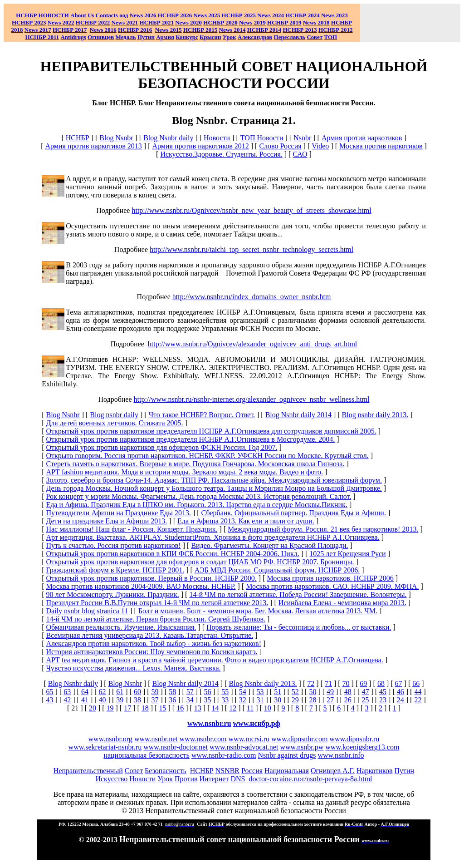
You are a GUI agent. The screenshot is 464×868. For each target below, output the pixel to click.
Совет (134, 771)
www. (257, 723)
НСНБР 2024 (302, 15)
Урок (230, 37)
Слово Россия (280, 146)
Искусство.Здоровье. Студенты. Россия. (221, 154)
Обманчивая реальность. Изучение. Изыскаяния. (121, 627)
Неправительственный (88, 771)
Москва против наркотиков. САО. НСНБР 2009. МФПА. (332, 586)
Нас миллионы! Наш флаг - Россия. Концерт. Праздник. (132, 529)
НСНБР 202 (175, 15)
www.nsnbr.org (110, 739)
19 (110, 708)
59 (155, 692)
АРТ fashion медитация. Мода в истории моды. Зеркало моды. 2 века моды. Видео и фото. (184, 472)
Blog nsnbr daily (114, 415)
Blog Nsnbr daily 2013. (263, 683)
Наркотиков (374, 771)
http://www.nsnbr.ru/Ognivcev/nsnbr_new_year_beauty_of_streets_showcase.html (251, 210)
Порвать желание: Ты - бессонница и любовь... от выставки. (299, 627)
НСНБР (78, 138)
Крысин (210, 37)
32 (243, 700)
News (264, 15)
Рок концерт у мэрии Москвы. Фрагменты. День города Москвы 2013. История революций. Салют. (198, 496)
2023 (335, 15)
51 (278, 692)
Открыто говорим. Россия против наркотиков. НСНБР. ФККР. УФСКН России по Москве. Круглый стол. (207, 456)
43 (50, 700)
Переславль (290, 37)
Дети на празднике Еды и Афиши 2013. (106, 521)
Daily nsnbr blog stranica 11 (87, 611)
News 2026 (143, 15)
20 (93, 708)
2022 (61, 22)
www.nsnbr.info (341, 755)
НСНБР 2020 (220, 22)
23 (383, 700)
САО (300, 154)
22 (418, 700)
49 (330, 692)
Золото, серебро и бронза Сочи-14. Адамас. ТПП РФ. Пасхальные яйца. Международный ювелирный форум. (214, 480)
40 (103, 700)
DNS (238, 779)
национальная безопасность (146, 755)
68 (381, 683)
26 (348, 700)
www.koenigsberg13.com (362, 747)
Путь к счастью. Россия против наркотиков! (113, 545)
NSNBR (227, 771)
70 (346, 683)
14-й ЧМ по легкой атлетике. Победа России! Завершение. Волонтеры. (298, 594)
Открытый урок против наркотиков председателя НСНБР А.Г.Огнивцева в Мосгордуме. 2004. (190, 439)
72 (311, 683)
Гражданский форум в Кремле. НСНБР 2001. (115, 570)
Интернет (214, 779)
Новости (217, 138)
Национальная (287, 771)
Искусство (111, 779)
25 (365, 700)
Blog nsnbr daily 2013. (375, 415)
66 (416, 683)
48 (348, 692)
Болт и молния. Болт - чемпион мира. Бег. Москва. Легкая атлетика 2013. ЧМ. (258, 611)
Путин (404, 771)
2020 (188, 22)
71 (328, 683)
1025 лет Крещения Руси (347, 554)
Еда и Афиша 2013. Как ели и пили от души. (246, 521)
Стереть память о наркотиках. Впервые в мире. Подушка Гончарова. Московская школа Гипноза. (195, 464)
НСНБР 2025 (239, 15)
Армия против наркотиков (362, 138)
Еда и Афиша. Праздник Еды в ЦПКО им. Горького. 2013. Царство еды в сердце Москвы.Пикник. (196, 505)
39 (120, 700)
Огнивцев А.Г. (333, 771)
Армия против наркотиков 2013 (93, 146)
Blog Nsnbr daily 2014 (298, 415)
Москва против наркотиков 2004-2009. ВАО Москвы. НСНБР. (141, 586)
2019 (252, 22)
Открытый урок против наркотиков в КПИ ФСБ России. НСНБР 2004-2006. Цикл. (172, 554)
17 (127, 708)
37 (155, 700)
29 (295, 700)
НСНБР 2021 (157, 22)
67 (399, 683)
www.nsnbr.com (203, 739)
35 (208, 700)
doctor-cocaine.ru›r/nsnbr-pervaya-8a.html (310, 779)
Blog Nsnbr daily (168, 138)
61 (120, 692)
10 (268, 708)
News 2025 (207, 15)
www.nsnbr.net (156, 739)
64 (85, 692)
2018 (316, 22)
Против (186, 779)
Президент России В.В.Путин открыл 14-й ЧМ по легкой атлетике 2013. (157, 603)
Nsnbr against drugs (287, 755)
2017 (38, 30)
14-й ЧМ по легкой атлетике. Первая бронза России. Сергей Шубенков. (155, 619)
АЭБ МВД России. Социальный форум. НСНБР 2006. (277, 570)
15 (163, 708)
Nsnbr (302, 138)
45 (383, 692)
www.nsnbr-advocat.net (244, 747)
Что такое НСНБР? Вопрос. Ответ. (202, 415)
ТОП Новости (262, 138)
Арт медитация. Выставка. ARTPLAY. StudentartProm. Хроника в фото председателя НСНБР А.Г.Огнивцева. (212, 537)
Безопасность (166, 771)
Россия (252, 771)
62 (103, 692)
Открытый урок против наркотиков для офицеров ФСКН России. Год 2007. (161, 447)
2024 (277, 15)
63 (67, 692)
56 (208, 692)
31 (260, 700)
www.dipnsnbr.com (299, 739)
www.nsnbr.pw (302, 747)
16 (180, 708)
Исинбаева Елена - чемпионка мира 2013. (342, 603)
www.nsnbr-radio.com (224, 755)
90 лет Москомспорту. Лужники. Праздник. (112, 594)
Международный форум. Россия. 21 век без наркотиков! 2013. (323, 529)
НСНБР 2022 (93, 22)
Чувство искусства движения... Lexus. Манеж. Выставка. (133, 668)
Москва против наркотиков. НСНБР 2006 (330, 578)
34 (190, 700)
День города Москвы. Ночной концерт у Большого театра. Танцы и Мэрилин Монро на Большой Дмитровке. (214, 488)
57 (190, 692)
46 (401, 692)
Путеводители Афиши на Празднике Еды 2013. (118, 513)
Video (320, 146)
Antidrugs (73, 37)
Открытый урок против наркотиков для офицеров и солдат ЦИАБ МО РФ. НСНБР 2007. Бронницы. (200, 562)
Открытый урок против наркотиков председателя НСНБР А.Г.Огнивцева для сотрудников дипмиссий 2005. (211, 431)
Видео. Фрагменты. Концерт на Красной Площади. (269, 545)
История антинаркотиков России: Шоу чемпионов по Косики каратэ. (151, 652)
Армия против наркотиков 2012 (200, 146)
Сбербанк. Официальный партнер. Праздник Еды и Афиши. (294, 513)
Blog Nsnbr (116, 138)
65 (50, 692)
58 (172, 692)
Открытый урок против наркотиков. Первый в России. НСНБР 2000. (151, 578)
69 (363, 683)
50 (313, 692)
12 (233, 708)
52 (295, 692)
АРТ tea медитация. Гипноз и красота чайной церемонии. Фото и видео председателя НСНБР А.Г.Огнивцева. (214, 660)
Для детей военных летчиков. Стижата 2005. (114, 423)
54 (243, 692)
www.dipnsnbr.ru (354, 739)
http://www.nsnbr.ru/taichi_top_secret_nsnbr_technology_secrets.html (252, 249)
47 (365, 692)
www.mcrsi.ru (249, 739)
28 (313, 700)
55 (225, 692)
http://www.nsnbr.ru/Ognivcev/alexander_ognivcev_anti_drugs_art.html (253, 344)
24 (401, 700)
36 (172, 700)
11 (250, 708)
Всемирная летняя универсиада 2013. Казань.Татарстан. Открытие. (149, 635)
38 (137, 700)
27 (330, 700)
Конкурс (187, 37)
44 (418, 692)
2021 (125, 22)
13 (198, 708)
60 (137, 692)
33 (225, 700)
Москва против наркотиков (381, 146)
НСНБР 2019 (284, 22)
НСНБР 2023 (29, 22)
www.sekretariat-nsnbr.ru (105, 747)
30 (278, 700)
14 (215, 708)
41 (85, 700)
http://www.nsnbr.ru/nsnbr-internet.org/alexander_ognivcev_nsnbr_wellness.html (252, 399)
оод (124, 15)
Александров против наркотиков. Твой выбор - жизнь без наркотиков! (154, 644)
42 (67, 700)
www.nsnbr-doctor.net (176, 747)
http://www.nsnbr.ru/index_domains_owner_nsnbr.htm (252, 297)
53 (260, 692)
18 (145, 708)
